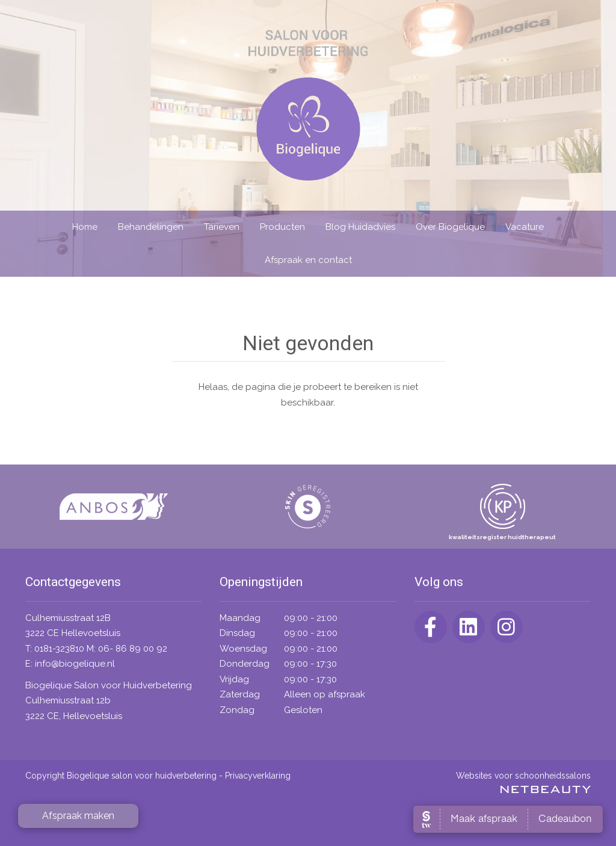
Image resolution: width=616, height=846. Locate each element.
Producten (282, 227)
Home (85, 227)
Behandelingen (151, 227)
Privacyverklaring (258, 776)
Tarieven (222, 227)
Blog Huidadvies (360, 227)
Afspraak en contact (308, 260)
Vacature (525, 227)
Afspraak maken (78, 816)
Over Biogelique (450, 227)
